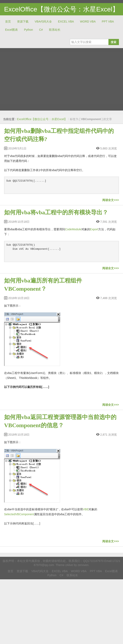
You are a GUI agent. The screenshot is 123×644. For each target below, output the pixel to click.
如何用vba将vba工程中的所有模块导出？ (56, 212)
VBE (86, 509)
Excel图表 (11, 30)
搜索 (114, 42)
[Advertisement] (38, 78)
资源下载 (23, 21)
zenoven (83, 565)
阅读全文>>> (111, 200)
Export (94, 229)
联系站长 (55, 30)
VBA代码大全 (43, 21)
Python (28, 30)
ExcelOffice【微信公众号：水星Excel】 (61, 9)
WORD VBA (88, 21)
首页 (8, 21)
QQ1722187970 (93, 561)
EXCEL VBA (66, 21)
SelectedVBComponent (19, 514)
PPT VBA (108, 21)
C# (41, 30)
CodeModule (73, 229)
